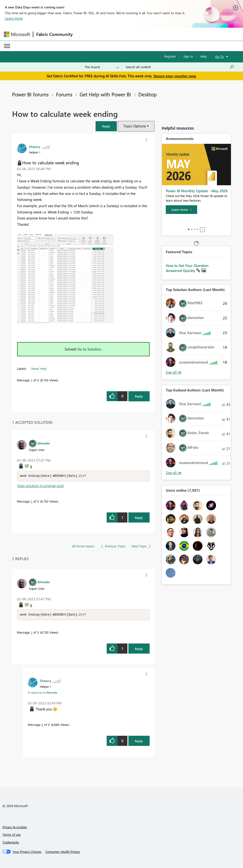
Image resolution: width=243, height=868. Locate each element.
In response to (42, 693)
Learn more (14, 18)
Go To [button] (220, 56)
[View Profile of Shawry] (35, 146)
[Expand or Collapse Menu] (7, 46)
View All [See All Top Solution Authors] (174, 372)
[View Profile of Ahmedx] (44, 443)
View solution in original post (40, 486)
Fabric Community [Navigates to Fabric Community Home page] (54, 34)
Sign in (188, 56)
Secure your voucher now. (175, 76)
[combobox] (180, 67)
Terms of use (12, 835)
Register (170, 56)
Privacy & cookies (15, 827)
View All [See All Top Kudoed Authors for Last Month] (174, 473)
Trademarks (11, 843)
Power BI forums (30, 94)
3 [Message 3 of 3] (42, 725)
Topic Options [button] (135, 126)
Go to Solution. (90, 349)
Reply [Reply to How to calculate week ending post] (139, 396)
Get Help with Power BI (105, 94)
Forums (64, 94)
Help (204, 56)
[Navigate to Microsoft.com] (17, 34)
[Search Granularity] (102, 67)
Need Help (39, 368)
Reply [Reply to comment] (139, 518)
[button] (106, 126)
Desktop (147, 94)
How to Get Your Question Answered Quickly (187, 268)
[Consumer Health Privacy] (63, 852)
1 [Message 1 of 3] (31, 380)
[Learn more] (181, 210)
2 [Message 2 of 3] (31, 501)
